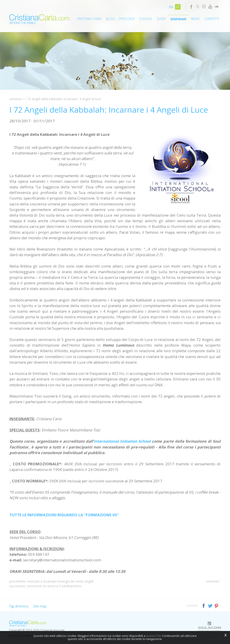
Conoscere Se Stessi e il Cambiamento (54, 586)
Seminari (178, 19)
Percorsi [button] (127, 19)
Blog (110, 19)
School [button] (146, 19)
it (178, 7)
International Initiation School (122, 441)
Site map (40, 606)
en (171, 7)
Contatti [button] (212, 19)
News (195, 19)
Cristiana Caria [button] (89, 19)
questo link (153, 636)
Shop (161, 19)
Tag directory (19, 606)
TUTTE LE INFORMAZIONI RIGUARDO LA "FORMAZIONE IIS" (64, 515)
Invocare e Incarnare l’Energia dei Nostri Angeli (60, 581)
